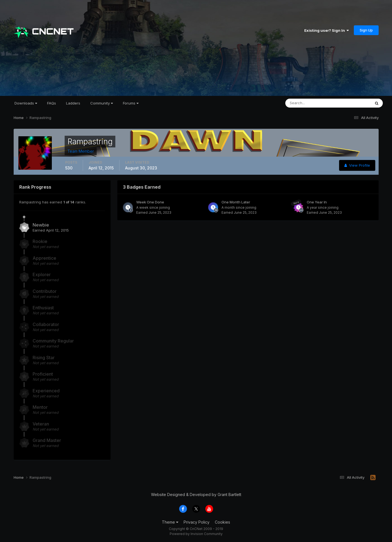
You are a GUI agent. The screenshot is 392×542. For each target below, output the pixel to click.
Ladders (73, 103)
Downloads (26, 103)
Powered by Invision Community (196, 534)
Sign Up (366, 30)
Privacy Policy (197, 522)
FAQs (52, 103)
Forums (131, 103)
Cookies (222, 522)
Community (102, 103)
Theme (170, 522)
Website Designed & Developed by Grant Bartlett (196, 494)
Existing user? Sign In (327, 30)
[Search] (310, 103)
